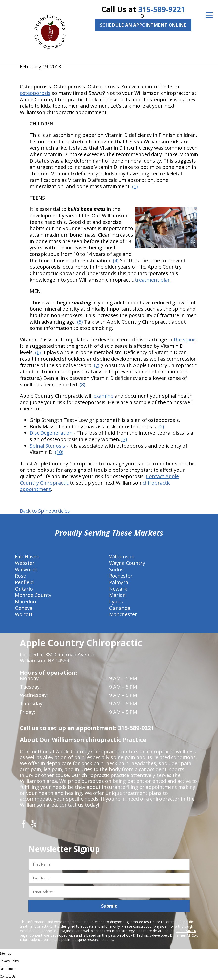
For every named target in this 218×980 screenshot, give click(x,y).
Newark (118, 589)
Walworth (26, 569)
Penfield (24, 582)
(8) (83, 384)
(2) (161, 426)
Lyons (116, 602)
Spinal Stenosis (47, 446)
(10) (59, 452)
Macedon (25, 602)
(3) (124, 439)
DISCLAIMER (186, 931)
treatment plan (153, 280)
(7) (97, 365)
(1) (135, 186)
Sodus (116, 569)
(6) (38, 352)
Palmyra (119, 582)
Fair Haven (27, 557)
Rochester (121, 576)
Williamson (122, 557)
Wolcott (24, 614)
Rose (20, 576)
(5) (80, 322)
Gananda (120, 608)
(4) (116, 260)
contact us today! (79, 805)
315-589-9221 (162, 9)
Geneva (24, 608)
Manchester (123, 614)
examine (103, 396)
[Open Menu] (209, 15)
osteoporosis (35, 93)
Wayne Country (127, 563)
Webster (25, 563)
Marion (118, 595)
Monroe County (33, 595)
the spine (185, 339)
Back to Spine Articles (45, 511)
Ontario (24, 589)
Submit (109, 906)
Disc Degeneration (51, 433)
